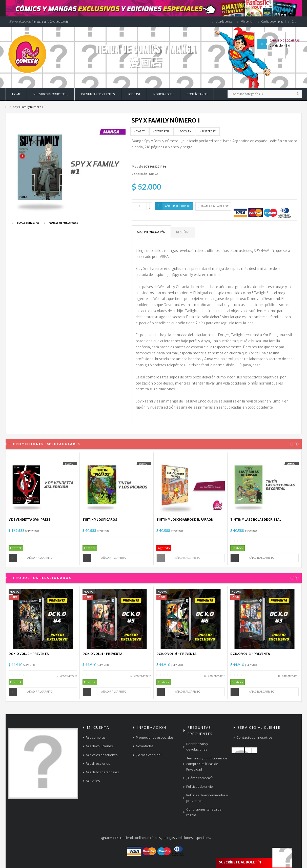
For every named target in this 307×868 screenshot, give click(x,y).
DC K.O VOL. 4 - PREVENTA (29, 654)
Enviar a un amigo (28, 223)
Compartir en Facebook (63, 223)
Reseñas (183, 232)
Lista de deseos (222, 22)
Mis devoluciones (99, 746)
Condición (139, 174)
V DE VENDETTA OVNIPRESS (29, 520)
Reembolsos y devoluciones (197, 747)
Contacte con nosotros (254, 738)
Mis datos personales (102, 772)
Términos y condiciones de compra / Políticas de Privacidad (207, 764)
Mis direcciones (98, 764)
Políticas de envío (200, 787)
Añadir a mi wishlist (213, 206)
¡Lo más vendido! (149, 755)
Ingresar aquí (39, 22)
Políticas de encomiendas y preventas (207, 798)
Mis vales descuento (102, 755)
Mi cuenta (245, 22)
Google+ (185, 132)
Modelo (137, 167)
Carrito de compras (270, 22)
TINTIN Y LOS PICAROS (100, 520)
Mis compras (96, 738)
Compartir (162, 132)
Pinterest (208, 132)
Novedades (145, 746)
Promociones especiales (155, 738)
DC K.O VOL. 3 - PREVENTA (250, 654)
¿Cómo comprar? (200, 778)
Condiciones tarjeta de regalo (204, 812)
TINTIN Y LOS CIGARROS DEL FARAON (185, 520)
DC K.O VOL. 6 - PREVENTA (176, 654)
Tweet (140, 132)
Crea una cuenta (59, 22)
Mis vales (93, 781)
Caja (292, 22)
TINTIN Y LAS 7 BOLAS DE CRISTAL (256, 520)
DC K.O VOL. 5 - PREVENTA (102, 654)
